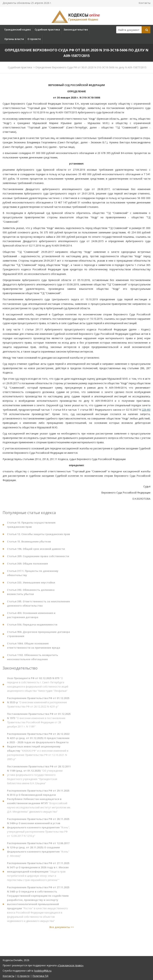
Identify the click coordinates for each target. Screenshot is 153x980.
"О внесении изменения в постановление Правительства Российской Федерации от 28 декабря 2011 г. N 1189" (39, 722)
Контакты (144, 3)
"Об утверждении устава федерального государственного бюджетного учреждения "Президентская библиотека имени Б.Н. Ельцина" (39, 776)
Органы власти (14, 39)
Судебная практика (47, 30)
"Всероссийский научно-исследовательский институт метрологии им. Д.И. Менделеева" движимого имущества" (39, 803)
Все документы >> (62, 929)
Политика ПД (40, 976)
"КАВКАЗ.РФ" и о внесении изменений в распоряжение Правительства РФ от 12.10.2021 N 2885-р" (38, 748)
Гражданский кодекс (18, 30)
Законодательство (76, 30)
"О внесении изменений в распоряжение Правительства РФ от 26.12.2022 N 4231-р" (38, 704)
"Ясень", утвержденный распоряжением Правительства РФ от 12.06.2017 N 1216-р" (38, 829)
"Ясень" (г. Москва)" (38, 851)
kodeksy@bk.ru (43, 971)
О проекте (34, 39)
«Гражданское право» (70, 965)
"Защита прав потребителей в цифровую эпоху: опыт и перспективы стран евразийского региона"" (38, 873)
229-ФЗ (146, 410)
